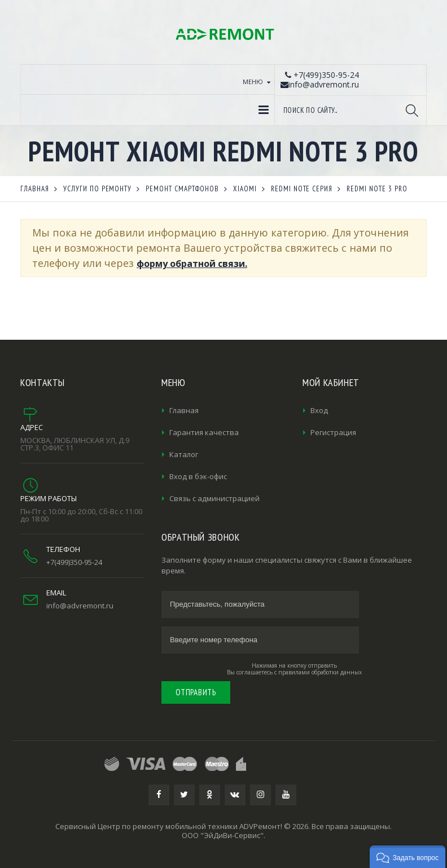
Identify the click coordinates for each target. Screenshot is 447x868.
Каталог (184, 454)
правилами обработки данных (320, 672)
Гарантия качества (204, 432)
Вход (319, 410)
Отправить (196, 692)
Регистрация (333, 432)
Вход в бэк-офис (198, 476)
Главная (184, 410)
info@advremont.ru (80, 606)
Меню (253, 82)
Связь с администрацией (214, 498)
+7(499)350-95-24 (74, 562)
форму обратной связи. (192, 264)
